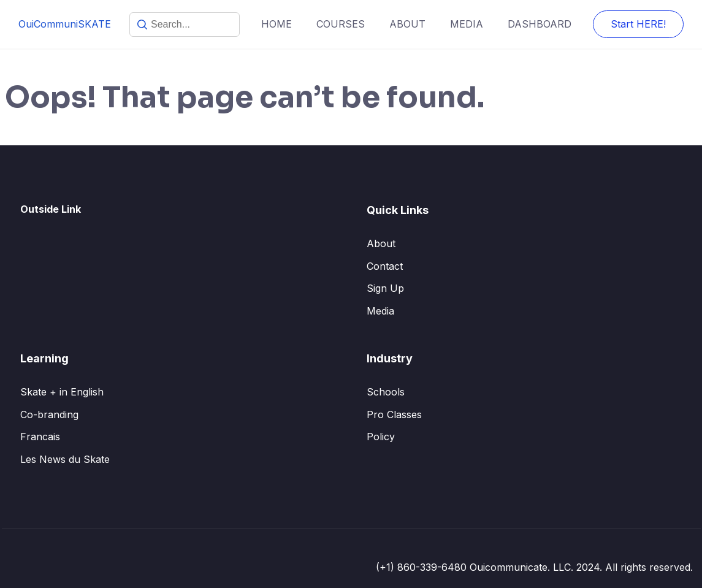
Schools (386, 392)
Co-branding (49, 414)
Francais (40, 437)
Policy (381, 437)
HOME (277, 24)
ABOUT (407, 24)
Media (380, 311)
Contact (385, 266)
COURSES (341, 24)
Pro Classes (394, 414)
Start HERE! (638, 24)
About (381, 243)
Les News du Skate (65, 459)
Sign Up (385, 288)
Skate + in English (62, 392)
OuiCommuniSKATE (65, 24)
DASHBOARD (540, 24)
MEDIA (467, 24)
